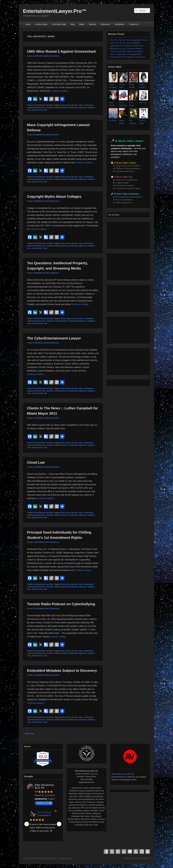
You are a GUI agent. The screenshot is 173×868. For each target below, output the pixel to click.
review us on (44, 803)
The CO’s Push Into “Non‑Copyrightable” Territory (129, 40)
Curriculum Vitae (59, 24)
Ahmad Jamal (123, 85)
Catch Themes (144, 858)
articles (63, 105)
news (29, 110)
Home (28, 24)
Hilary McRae (113, 103)
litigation (92, 108)
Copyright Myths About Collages (54, 197)
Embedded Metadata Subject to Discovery (62, 671)
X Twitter (112, 852)
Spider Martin (123, 120)
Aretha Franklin (144, 85)
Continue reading (61, 91)
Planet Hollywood (123, 103)
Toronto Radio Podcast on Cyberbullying (61, 604)
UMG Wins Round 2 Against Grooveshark (61, 51)
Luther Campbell (113, 85)
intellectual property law (78, 108)
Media (82, 24)
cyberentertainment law (36, 108)
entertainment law (61, 108)
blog (68, 105)
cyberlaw (50, 108)
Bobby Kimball (133, 85)
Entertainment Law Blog (43, 105)
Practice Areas (41, 24)
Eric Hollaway (45, 812)
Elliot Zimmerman (52, 56)
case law (74, 105)
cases (81, 105)
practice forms (38, 110)
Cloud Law (36, 462)
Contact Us (134, 24)
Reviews (93, 24)
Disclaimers (119, 24)
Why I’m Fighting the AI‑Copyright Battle (126, 54)
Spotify (148, 852)
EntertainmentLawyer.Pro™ (55, 11)
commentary (89, 105)
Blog (73, 24)
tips (45, 110)
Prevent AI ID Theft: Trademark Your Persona (128, 57)
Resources (105, 24)
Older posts (29, 734)
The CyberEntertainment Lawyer (54, 338)
